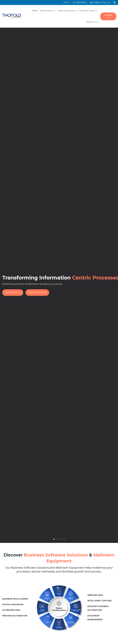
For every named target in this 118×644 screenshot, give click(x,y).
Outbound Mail (11, 610)
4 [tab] (64, 539)
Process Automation (15, 616)
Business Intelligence (15, 599)
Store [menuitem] (66, 2)
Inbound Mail (95, 595)
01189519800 (80, 3)
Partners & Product (87, 11)
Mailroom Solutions (66, 11)
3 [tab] (61, 539)
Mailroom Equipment (70, 568)
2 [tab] (57, 539)
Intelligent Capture (99, 601)
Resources (91, 22)
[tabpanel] (59, 285)
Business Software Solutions (30, 568)
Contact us (108, 16)
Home (35, 11)
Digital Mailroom (13, 604)
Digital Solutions (47, 11)
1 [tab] (54, 539)
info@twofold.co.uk (100, 3)
